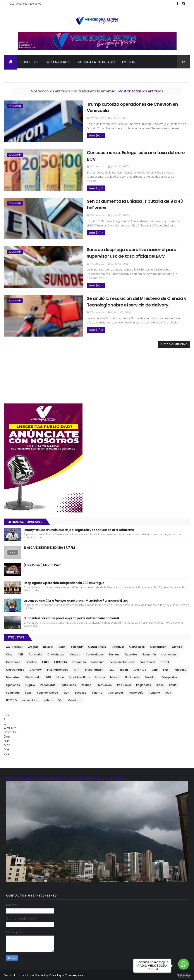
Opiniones (13, 684)
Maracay (180, 668)
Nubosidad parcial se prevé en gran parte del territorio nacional (71, 617)
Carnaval (118, 646)
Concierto (35, 653)
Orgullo (30, 684)
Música (115, 676)
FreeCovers (148, 661)
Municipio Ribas (80, 676)
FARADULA (61, 661)
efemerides (169, 653)
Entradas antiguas (174, 343)
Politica (86, 684)
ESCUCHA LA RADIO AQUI (96, 62)
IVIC (112, 668)
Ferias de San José (122, 661)
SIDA (66, 691)
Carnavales (137, 646)
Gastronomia (15, 668)
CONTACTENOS (58, 62)
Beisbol (48, 646)
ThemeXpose (74, 974)
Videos (48, 699)
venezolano (30, 699)
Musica (100, 676)
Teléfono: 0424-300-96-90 (25, 4)
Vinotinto (74, 699)
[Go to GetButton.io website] (184, 976)
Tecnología (136, 691)
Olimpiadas (169, 676)
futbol (165, 661)
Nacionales (132, 676)
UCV (168, 691)
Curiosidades (95, 653)
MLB (49, 676)
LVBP (166, 668)
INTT (77, 668)
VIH (60, 699)
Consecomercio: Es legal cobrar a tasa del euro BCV (128, 153)
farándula (98, 661)
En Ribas (129, 62)
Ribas (160, 684)
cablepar (77, 646)
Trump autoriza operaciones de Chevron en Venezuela (131, 104)
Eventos (31, 661)
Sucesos (81, 691)
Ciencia (177, 646)
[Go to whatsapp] (184, 964)
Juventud (140, 668)
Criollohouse (56, 653)
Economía (15, 107)
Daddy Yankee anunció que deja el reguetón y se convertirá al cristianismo (79, 529)
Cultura (75, 653)
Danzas (114, 653)
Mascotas (13, 676)
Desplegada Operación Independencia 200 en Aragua (64, 582)
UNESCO (11, 699)
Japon (124, 668)
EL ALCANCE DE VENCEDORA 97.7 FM (49, 546)
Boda (62, 646)
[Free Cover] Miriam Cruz (42, 564)
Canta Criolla (97, 646)
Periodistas (48, 684)
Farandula (79, 661)
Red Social (124, 684)
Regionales (144, 684)
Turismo (154, 691)
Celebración (158, 646)
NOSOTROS (29, 62)
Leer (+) (82, 129)
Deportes (131, 653)
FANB (45, 661)
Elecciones (13, 661)
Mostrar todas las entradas (141, 92)
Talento (97, 691)
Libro (155, 668)
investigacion (94, 668)
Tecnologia (115, 691)
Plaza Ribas (68, 684)
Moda (60, 676)
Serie (28, 691)
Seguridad (13, 691)
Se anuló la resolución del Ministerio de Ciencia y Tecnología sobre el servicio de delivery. (124, 300)
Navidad (151, 676)
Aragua (33, 646)
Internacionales (58, 668)
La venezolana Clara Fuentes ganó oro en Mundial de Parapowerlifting (76, 599)
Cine (9, 653)
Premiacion (104, 684)
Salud (173, 684)
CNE (21, 653)
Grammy (36, 668)
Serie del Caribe (48, 691)
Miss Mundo (33, 676)
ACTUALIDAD (14, 646)
